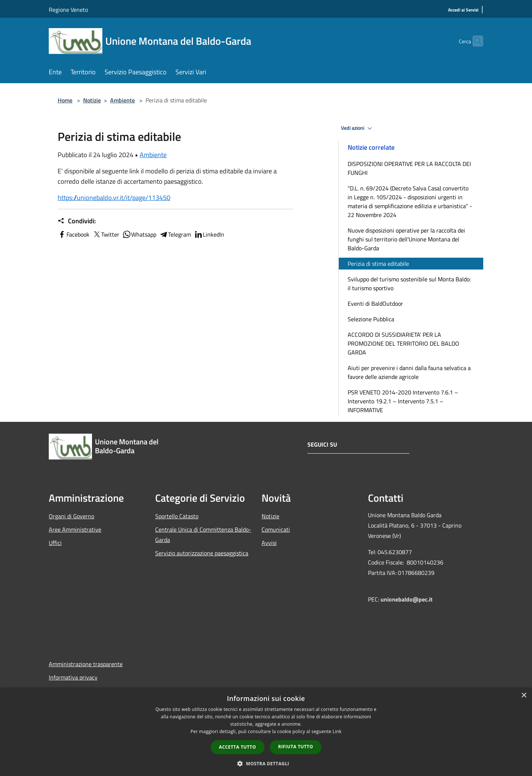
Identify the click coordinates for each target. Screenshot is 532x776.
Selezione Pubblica (371, 319)
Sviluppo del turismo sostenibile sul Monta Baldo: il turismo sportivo (409, 284)
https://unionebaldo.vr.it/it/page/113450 (114, 198)
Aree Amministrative (75, 529)
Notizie (92, 100)
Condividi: (77, 221)
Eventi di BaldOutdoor (375, 304)
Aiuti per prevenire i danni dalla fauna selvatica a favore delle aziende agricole (409, 372)
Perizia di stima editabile (378, 264)
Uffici (55, 543)
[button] (266, 763)
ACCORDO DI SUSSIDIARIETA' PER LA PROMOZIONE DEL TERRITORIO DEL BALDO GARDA (403, 343)
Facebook (74, 234)
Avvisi (269, 543)
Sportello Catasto (177, 516)
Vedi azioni (358, 128)
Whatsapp (139, 234)
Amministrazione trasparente (86, 664)
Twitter (106, 234)
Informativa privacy (73, 677)
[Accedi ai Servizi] (463, 10)
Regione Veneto (68, 10)
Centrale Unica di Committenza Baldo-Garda (203, 535)
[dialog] (266, 732)
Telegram (175, 234)
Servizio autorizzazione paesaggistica (202, 553)
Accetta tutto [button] (238, 747)
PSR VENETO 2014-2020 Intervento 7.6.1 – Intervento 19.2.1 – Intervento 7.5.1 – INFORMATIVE (403, 401)
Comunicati (276, 529)
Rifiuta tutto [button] (296, 747)
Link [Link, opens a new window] (337, 731)
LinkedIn (209, 234)
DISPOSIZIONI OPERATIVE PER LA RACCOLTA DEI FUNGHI (409, 168)
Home (65, 100)
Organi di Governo (71, 516)
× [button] (524, 696)
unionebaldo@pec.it (407, 599)
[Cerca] (474, 41)
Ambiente (122, 100)
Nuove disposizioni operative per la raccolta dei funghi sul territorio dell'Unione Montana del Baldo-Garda (406, 239)
